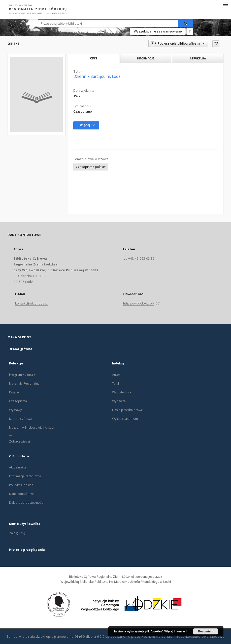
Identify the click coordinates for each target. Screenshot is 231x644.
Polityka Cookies (21, 485)
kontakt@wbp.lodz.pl (32, 303)
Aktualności (18, 467)
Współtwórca (122, 392)
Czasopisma (18, 401)
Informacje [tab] (146, 58)
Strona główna (20, 349)
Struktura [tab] (198, 58)
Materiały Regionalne (24, 383)
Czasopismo (83, 111)
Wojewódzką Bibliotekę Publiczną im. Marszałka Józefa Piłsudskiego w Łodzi (116, 582)
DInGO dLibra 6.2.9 (89, 637)
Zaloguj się (17, 533)
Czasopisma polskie (91, 167)
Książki (14, 392)
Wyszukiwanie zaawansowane (158, 31)
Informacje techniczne (25, 476)
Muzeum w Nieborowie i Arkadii (32, 428)
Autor (116, 375)
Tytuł (116, 383)
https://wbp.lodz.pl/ (139, 303)
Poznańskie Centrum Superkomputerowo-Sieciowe (183, 637)
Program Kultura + (22, 375)
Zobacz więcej (20, 441)
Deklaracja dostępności (26, 503)
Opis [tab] (94, 58)
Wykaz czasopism (125, 419)
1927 (77, 96)
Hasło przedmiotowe (128, 410)
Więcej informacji (176, 631)
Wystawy (15, 410)
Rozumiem (206, 631)
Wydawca (119, 401)
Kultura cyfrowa (20, 419)
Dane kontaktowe (22, 494)
